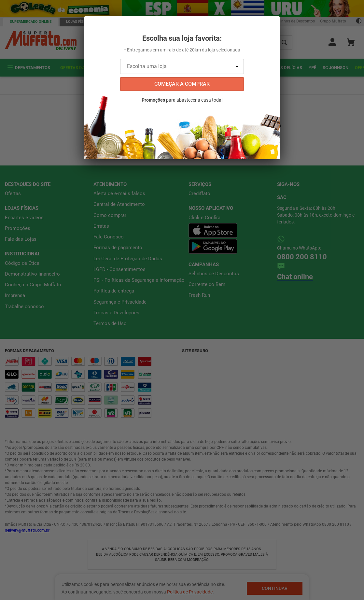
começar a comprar (182, 84)
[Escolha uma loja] (182, 66)
